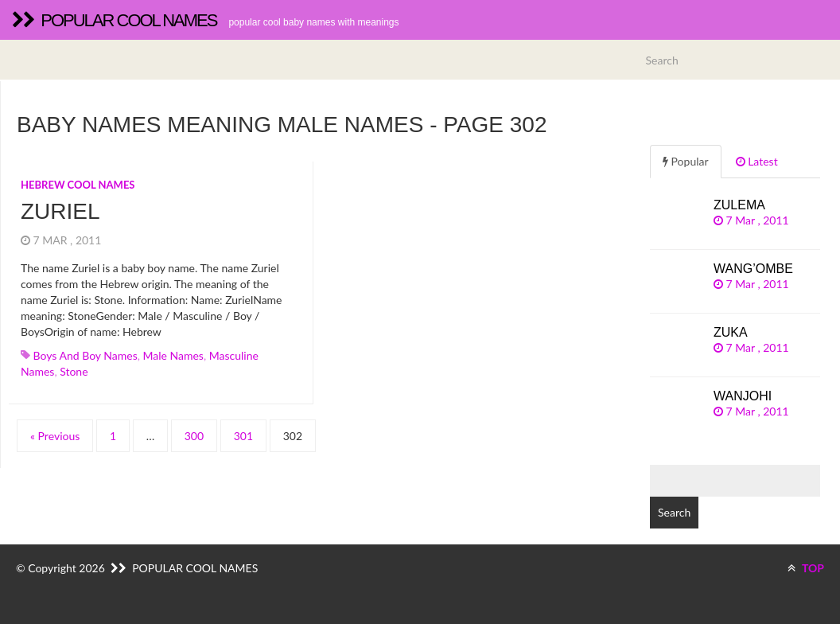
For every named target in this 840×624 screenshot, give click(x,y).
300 (194, 436)
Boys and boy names (86, 355)
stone (74, 371)
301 (243, 436)
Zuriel (60, 211)
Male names (173, 355)
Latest (757, 161)
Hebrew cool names (78, 185)
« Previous (55, 436)
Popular (686, 161)
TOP (806, 568)
